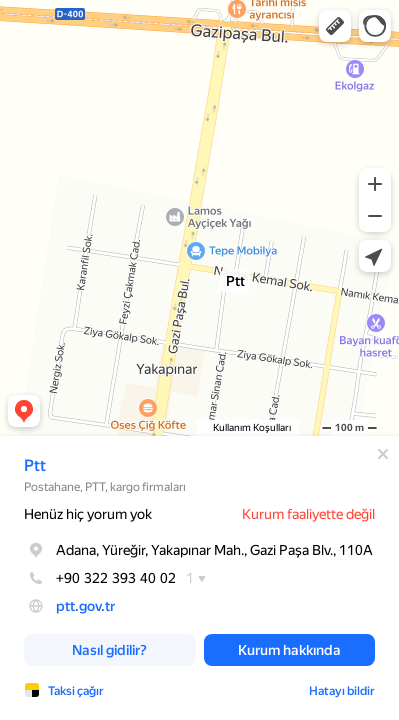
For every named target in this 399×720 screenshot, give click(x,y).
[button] (335, 26)
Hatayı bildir (342, 691)
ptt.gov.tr (85, 606)
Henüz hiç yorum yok (88, 514)
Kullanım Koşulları (252, 427)
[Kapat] (383, 454)
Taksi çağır (76, 691)
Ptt (35, 465)
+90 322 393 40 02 (100, 578)
